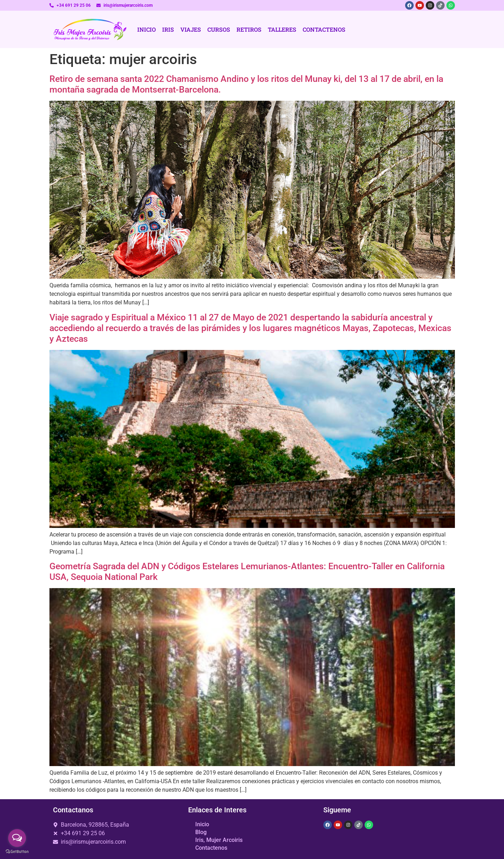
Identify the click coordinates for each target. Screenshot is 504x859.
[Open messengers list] (17, 838)
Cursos (219, 29)
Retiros (249, 29)
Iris (168, 29)
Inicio (147, 29)
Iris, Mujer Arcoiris (219, 840)
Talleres (282, 29)
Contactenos (324, 29)
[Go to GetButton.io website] (17, 852)
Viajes (191, 29)
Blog (201, 832)
